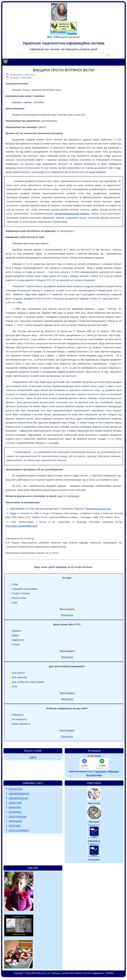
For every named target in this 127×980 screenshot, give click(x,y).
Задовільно (18, 640)
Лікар (15, 584)
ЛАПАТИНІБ (15, 826)
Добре (16, 635)
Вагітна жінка (19, 598)
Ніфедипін (113, 771)
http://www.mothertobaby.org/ (21, 526)
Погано (16, 645)
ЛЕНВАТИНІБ (15, 803)
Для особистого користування (28, 682)
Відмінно (17, 631)
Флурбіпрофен (94, 775)
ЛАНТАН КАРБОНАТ (19, 830)
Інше (15, 602)
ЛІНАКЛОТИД (15, 789)
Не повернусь (20, 719)
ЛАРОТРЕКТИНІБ (17, 817)
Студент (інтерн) (21, 593)
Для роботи (18, 673)
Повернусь (18, 715)
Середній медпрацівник (25, 589)
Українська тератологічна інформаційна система (63, 43)
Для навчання (20, 677)
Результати (67, 615)
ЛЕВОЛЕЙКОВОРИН (19, 794)
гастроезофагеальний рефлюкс (72, 214)
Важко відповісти (21, 724)
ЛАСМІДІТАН (15, 812)
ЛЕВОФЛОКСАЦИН (18, 798)
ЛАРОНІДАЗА (15, 821)
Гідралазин (100, 771)
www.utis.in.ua (43, 973)
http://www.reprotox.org (98, 509)
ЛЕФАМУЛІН (15, 807)
